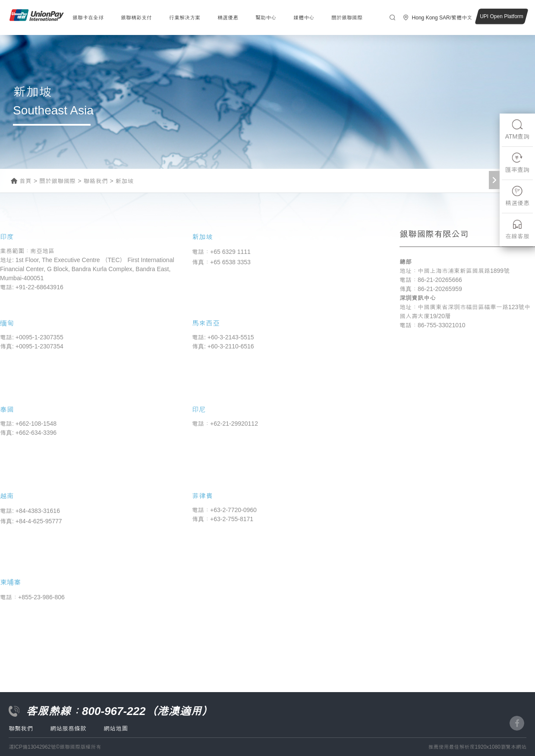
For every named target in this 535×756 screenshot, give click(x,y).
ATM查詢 (518, 129)
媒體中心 (304, 18)
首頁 (25, 181)
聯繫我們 (21, 728)
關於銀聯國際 (347, 18)
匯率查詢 (517, 163)
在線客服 (517, 229)
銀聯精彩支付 (136, 18)
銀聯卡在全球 (88, 18)
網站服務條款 (68, 728)
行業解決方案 (185, 18)
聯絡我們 (95, 181)
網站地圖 (116, 728)
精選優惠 (228, 18)
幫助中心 (266, 18)
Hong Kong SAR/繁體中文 (442, 18)
